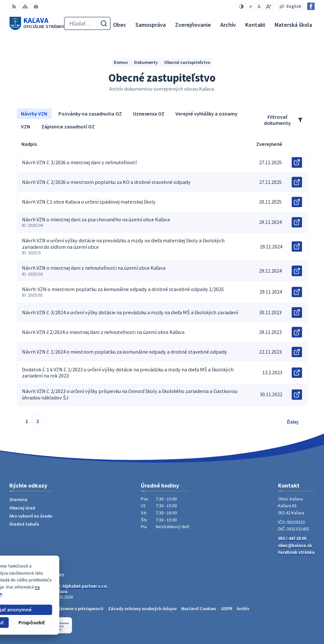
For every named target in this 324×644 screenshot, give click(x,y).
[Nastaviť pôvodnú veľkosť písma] (259, 6)
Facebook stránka (296, 552)
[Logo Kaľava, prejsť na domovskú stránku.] (37, 23)
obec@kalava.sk (295, 545)
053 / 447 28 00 (292, 538)
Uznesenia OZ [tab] (149, 114)
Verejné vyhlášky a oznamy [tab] (206, 114)
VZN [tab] (26, 126)
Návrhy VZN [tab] (34, 114)
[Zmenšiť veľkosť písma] (251, 6)
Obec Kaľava (55, 591)
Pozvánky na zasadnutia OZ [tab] (90, 114)
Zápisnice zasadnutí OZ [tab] (68, 126)
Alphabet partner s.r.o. (85, 586)
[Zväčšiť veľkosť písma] (268, 6)
